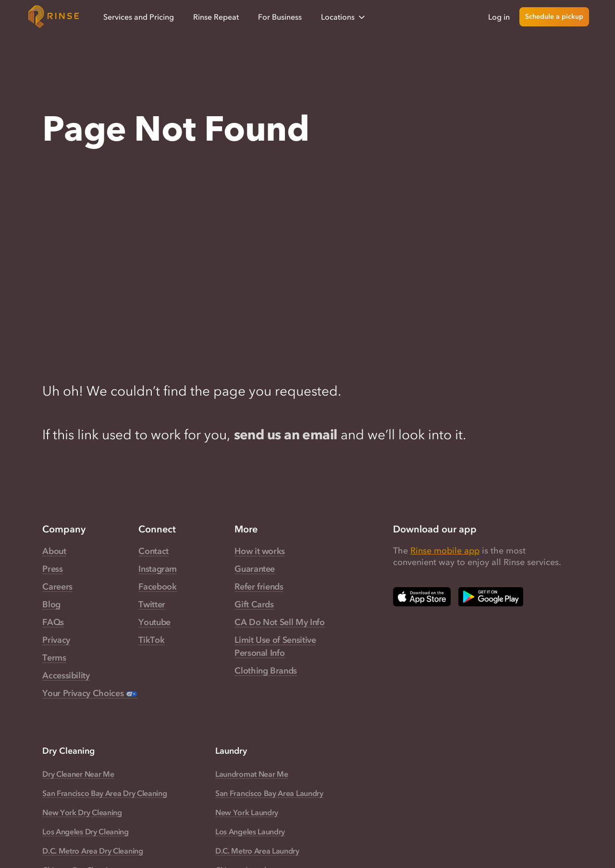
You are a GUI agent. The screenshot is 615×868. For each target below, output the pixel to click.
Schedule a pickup (554, 17)
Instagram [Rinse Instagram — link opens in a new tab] (158, 569)
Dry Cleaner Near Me (78, 774)
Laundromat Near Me (252, 774)
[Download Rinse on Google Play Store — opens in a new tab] (491, 597)
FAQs (53, 622)
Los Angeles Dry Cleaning (86, 832)
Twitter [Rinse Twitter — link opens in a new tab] (152, 604)
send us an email (286, 434)
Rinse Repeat (216, 17)
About (54, 551)
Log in (499, 17)
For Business (280, 17)
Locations (344, 17)
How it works (260, 551)
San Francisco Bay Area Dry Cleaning (105, 793)
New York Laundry (247, 812)
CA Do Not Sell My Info (279, 622)
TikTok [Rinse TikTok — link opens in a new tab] (151, 640)
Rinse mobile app (445, 551)
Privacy (56, 640)
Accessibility (66, 675)
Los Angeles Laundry (250, 832)
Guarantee (255, 569)
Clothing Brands (266, 671)
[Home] (54, 17)
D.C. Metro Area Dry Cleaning (92, 851)
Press (52, 569)
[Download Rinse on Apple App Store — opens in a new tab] (422, 597)
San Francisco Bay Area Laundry (269, 793)
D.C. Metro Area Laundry (257, 851)
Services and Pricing (139, 17)
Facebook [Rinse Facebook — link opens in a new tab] (157, 587)
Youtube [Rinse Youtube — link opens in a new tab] (154, 622)
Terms (54, 658)
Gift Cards (254, 604)
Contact (153, 551)
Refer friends (259, 587)
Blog (51, 604)
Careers (57, 587)
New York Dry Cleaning (82, 812)
